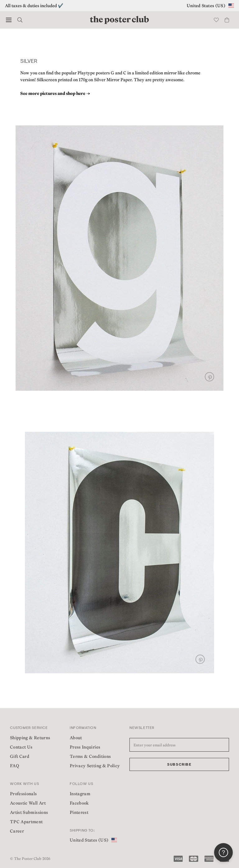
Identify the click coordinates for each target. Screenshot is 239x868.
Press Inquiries (85, 747)
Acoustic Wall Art (28, 803)
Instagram (80, 794)
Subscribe (179, 765)
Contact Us (21, 747)
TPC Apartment (26, 822)
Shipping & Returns (30, 738)
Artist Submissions (29, 812)
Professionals (23, 794)
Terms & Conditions (90, 756)
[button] (9, 20)
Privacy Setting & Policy (95, 766)
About (76, 738)
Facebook (79, 803)
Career (17, 831)
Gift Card (20, 756)
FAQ (14, 766)
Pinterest (79, 812)
